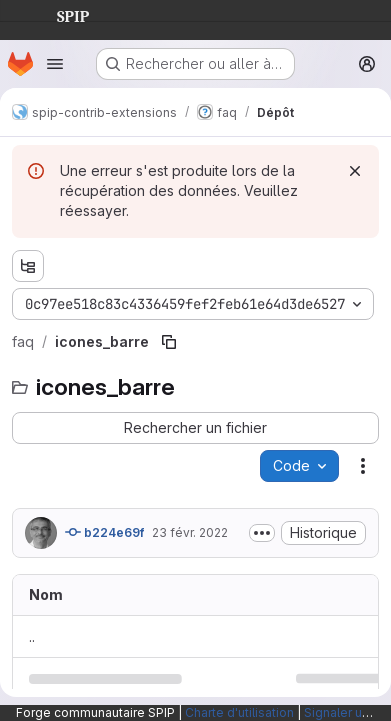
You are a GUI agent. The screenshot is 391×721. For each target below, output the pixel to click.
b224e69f (104, 532)
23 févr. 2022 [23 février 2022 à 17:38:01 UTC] (190, 532)
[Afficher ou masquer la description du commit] (262, 533)
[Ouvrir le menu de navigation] (55, 64)
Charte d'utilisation (239, 712)
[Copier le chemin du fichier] (169, 342)
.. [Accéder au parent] (32, 636)
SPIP (57, 14)
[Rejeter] (355, 171)
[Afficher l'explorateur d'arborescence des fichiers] (28, 266)
